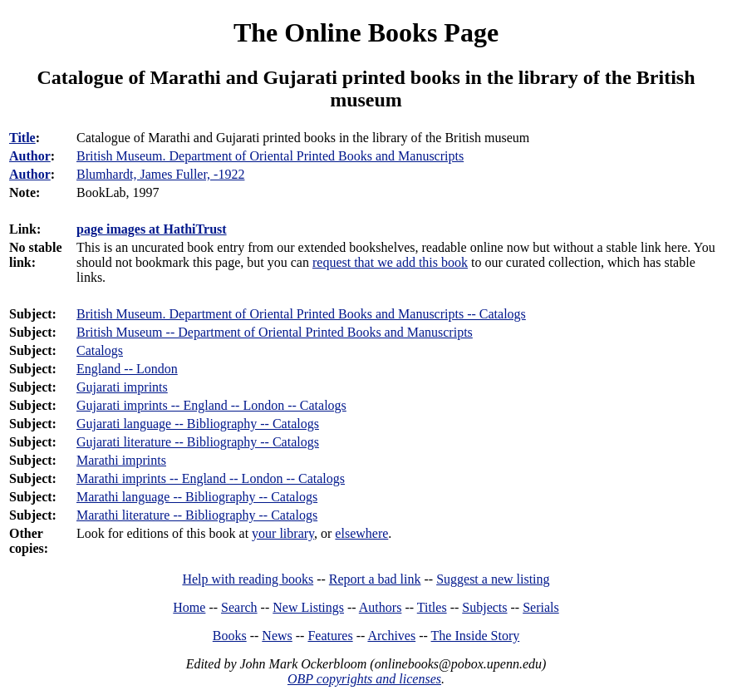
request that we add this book (390, 262)
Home (189, 607)
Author (30, 156)
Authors (381, 607)
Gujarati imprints (122, 387)
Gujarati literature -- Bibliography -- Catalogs (198, 442)
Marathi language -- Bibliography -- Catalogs (197, 497)
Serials (541, 607)
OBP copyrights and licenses (364, 679)
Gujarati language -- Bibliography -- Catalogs (198, 424)
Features (330, 636)
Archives (391, 636)
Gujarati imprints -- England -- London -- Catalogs (211, 405)
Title (22, 138)
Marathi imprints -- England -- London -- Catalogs (211, 478)
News (277, 636)
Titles (432, 607)
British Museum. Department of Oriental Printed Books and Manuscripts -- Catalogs (301, 314)
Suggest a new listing (493, 579)
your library (283, 533)
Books (230, 636)
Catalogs (100, 350)
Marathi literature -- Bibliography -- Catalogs (197, 515)
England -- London (127, 369)
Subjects (484, 607)
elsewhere (361, 533)
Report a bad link (375, 579)
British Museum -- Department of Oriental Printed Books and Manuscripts (275, 332)
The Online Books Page (366, 32)
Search (239, 607)
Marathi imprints (121, 460)
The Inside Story (476, 636)
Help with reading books (248, 579)
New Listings (308, 607)
